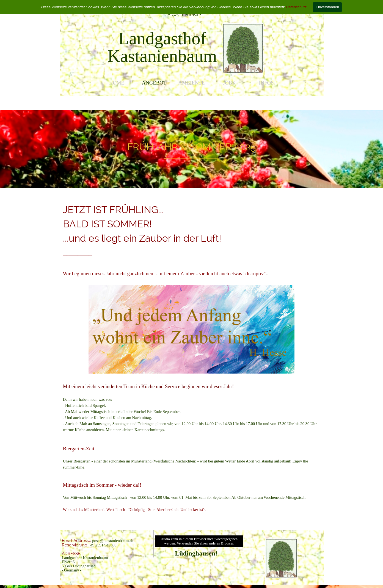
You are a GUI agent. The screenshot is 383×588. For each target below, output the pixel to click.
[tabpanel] (162, 47)
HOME (117, 83)
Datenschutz (296, 7)
